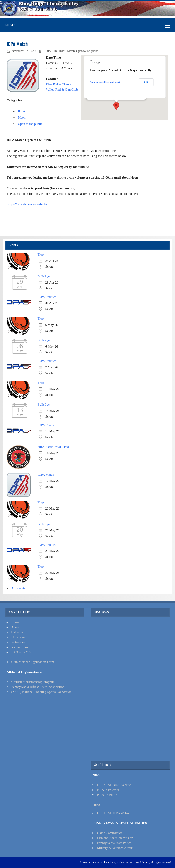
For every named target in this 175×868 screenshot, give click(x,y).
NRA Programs (107, 795)
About (15, 627)
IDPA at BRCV (21, 652)
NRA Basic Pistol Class (53, 447)
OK (146, 82)
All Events (18, 588)
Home (15, 622)
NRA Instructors (108, 790)
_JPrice (47, 51)
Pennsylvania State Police (114, 843)
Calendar (17, 632)
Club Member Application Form (33, 662)
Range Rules (20, 647)
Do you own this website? (105, 82)
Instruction (19, 642)
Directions (18, 637)
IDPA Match (46, 474)
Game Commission (110, 833)
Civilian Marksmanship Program (33, 682)
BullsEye (44, 276)
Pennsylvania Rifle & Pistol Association (38, 687)
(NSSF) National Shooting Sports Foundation (42, 692)
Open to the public (87, 51)
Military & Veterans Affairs (115, 848)
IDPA (62, 51)
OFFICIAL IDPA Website (114, 813)
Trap (41, 254)
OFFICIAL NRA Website (114, 785)
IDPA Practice (47, 297)
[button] (116, 106)
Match (71, 51)
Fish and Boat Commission (115, 838)
